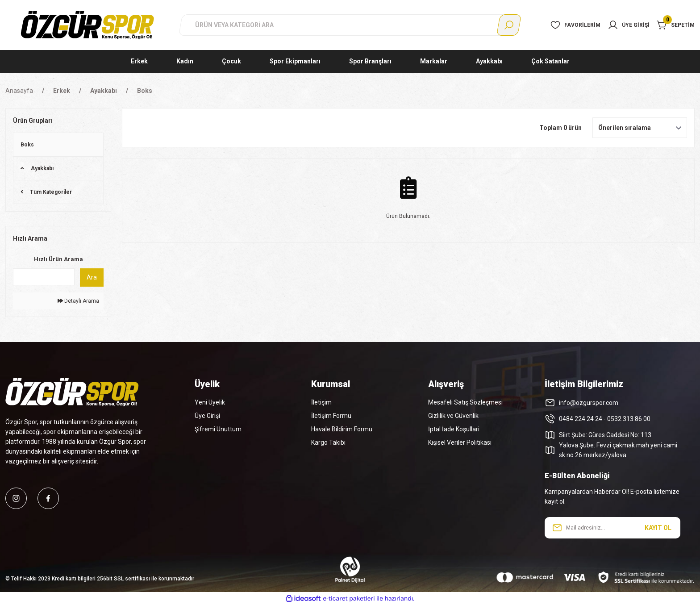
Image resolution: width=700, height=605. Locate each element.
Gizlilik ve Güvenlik (453, 416)
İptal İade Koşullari (454, 429)
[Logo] (87, 25)
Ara (92, 277)
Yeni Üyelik (210, 402)
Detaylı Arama (78, 301)
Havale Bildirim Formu (342, 429)
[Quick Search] (44, 277)
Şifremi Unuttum (218, 429)
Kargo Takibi (328, 442)
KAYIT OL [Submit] (658, 528)
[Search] (350, 25)
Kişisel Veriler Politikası (460, 442)
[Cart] (676, 25)
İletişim (321, 402)
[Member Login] (629, 25)
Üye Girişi (207, 416)
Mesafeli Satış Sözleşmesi (465, 402)
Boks (145, 91)
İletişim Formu (331, 416)
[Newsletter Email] (612, 528)
